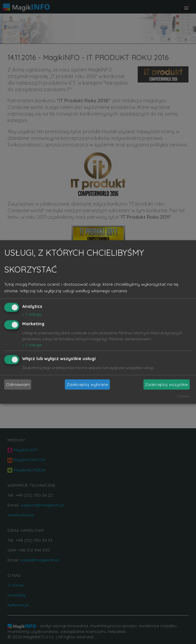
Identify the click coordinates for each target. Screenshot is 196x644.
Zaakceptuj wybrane (87, 384)
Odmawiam (18, 384)
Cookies (184, 396)
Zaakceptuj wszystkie (166, 384)
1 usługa (32, 314)
